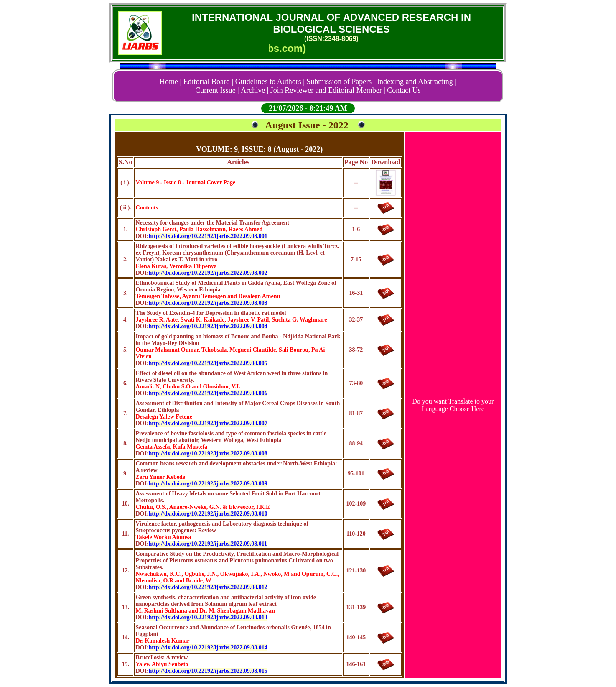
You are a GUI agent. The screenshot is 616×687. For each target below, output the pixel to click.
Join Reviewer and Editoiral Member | (328, 90)
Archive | (255, 90)
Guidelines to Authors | (270, 82)
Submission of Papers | (341, 82)
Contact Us (404, 90)
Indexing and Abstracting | (417, 82)
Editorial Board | (209, 82)
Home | (171, 82)
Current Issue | (217, 90)
